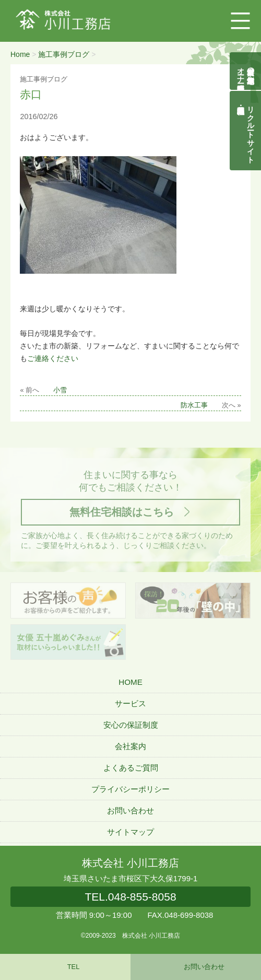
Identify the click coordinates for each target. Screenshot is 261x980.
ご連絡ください (53, 358)
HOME (130, 682)
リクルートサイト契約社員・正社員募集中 (251, 131)
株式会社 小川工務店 (130, 863)
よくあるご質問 (131, 768)
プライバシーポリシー (130, 789)
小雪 (60, 390)
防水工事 (194, 405)
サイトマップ (130, 832)
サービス (130, 703)
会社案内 (130, 746)
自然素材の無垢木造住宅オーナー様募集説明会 (246, 71)
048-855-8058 (130, 897)
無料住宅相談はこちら (122, 512)
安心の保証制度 (131, 725)
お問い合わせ (130, 810)
